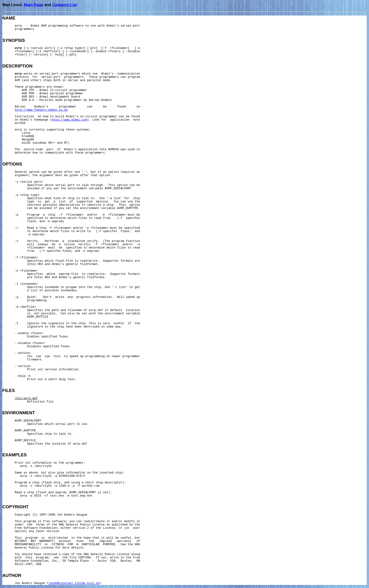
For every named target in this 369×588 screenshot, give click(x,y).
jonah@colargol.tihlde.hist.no (74, 583)
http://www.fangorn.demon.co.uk (41, 110)
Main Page (34, 5)
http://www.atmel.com (69, 120)
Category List (65, 5)
